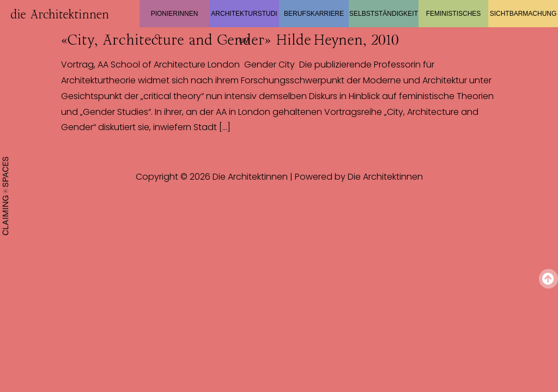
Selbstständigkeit (384, 14)
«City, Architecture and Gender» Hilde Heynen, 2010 (230, 40)
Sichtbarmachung (523, 14)
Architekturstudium (244, 19)
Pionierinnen (175, 14)
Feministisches (454, 14)
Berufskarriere (314, 14)
